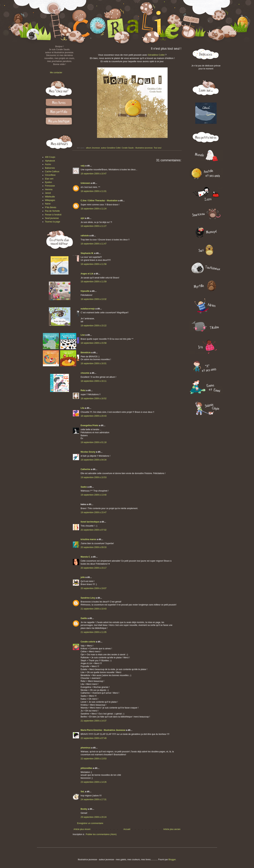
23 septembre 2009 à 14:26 (94, 782)
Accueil (127, 829)
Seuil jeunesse (52, 218)
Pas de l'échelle (52, 211)
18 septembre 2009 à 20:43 (94, 416)
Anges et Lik (87, 274)
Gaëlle (84, 618)
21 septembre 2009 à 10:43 (94, 609)
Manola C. (86, 557)
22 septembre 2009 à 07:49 (94, 738)
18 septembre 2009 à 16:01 (94, 363)
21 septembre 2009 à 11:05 (94, 632)
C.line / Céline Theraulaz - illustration (99, 201)
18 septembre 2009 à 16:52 (94, 399)
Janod (48, 193)
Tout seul (157, 148)
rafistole (85, 236)
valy (83, 166)
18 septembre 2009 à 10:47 (94, 174)
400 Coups (50, 157)
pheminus (86, 748)
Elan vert (49, 179)
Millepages (50, 200)
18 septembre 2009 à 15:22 (94, 326)
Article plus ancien (172, 829)
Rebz (83, 390)
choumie (85, 373)
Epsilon (48, 182)
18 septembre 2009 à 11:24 (94, 209)
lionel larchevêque (90, 522)
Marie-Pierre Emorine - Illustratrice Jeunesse (103, 730)
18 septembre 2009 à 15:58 (94, 343)
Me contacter (56, 73)
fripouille (85, 291)
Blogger (172, 860)
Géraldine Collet (156, 55)
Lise (83, 335)
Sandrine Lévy (88, 598)
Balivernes (50, 168)
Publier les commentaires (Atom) (101, 834)
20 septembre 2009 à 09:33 (94, 547)
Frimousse (50, 186)
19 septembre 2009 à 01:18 (94, 442)
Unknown (85, 183)
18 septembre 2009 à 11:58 (94, 264)
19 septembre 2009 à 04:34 (94, 460)
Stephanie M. (87, 253)
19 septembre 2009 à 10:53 (94, 477)
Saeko (84, 487)
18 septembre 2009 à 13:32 (94, 299)
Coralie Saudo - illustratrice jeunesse (137, 148)
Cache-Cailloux (52, 172)
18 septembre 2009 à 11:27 (94, 226)
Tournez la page (52, 222)
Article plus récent (82, 829)
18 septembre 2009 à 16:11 (94, 381)
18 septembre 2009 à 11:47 (94, 244)
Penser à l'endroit (53, 215)
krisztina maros (88, 539)
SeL (83, 792)
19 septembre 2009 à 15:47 (94, 512)
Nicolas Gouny (88, 452)
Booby (84, 809)
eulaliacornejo (88, 309)
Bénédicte (86, 353)
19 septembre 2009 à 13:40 (94, 495)
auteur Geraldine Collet (111, 148)
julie (83, 577)
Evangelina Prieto (90, 425)
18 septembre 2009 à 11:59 (94, 282)
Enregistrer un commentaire (90, 823)
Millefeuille (50, 197)
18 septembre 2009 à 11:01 (94, 191)
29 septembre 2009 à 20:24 (94, 817)
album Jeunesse (93, 148)
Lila (82, 408)
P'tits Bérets (51, 207)
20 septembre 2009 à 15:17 (94, 568)
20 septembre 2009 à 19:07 (94, 588)
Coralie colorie (88, 642)
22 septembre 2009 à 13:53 (94, 759)
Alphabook (50, 161)
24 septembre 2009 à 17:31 (94, 799)
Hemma (49, 189)
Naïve (48, 204)
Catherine (85, 469)
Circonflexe (50, 175)
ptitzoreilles (87, 768)
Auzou (48, 164)
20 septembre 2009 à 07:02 (94, 530)
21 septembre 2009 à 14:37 (94, 721)
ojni (82, 218)
